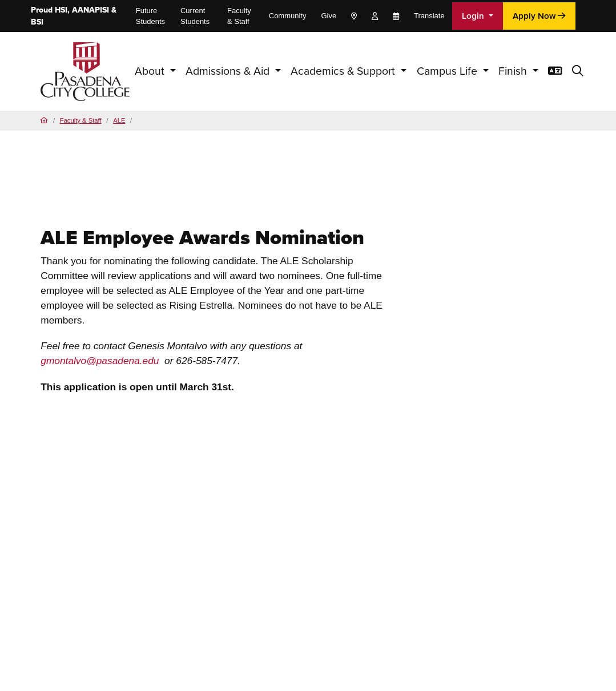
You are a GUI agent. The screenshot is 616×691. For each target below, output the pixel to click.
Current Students (195, 16)
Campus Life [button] (448, 71)
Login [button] (474, 16)
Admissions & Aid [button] (229, 71)
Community (288, 16)
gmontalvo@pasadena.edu (100, 361)
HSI (61, 10)
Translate (429, 16)
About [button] (151, 71)
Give (329, 16)
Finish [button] (514, 71)
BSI (37, 22)
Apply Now (539, 16)
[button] (577, 72)
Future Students (150, 16)
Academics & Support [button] (344, 71)
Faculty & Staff (239, 16)
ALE (119, 120)
